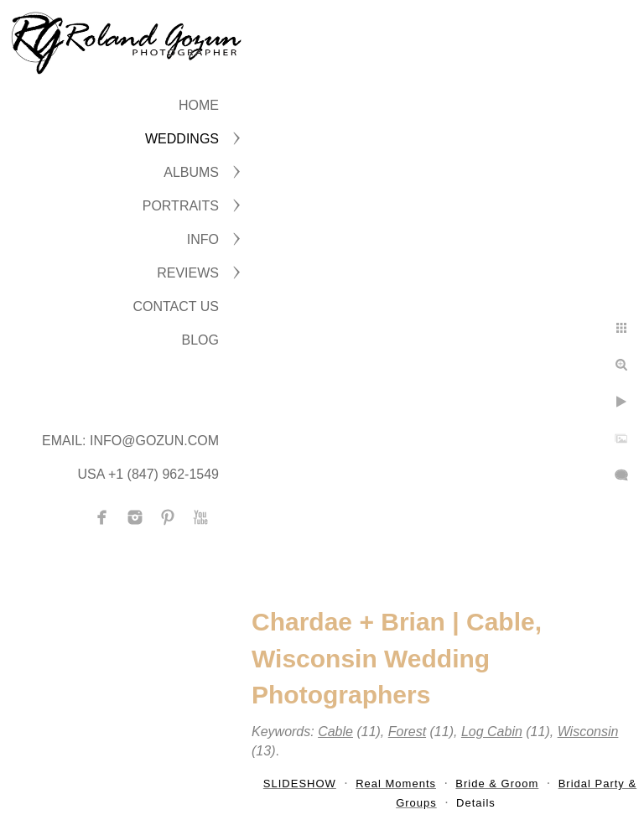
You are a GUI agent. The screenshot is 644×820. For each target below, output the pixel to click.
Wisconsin (588, 732)
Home (199, 105)
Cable (335, 732)
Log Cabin (492, 732)
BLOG (200, 340)
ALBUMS (191, 172)
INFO (203, 239)
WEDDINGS (182, 139)
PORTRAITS (181, 206)
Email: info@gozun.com (130, 441)
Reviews (188, 273)
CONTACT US (176, 306)
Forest (407, 732)
